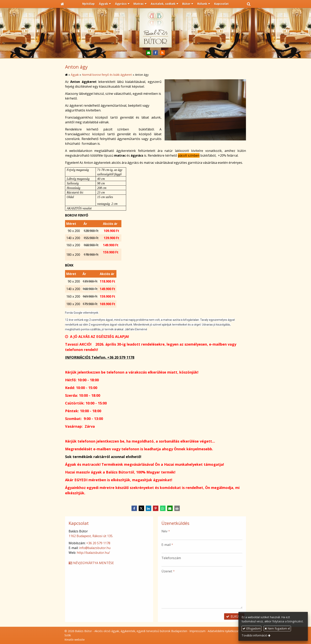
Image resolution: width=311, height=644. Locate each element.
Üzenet (168, 571)
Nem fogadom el (277, 628)
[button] (249, 4)
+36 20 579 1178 (98, 543)
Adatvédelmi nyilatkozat (223, 631)
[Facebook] (156, 53)
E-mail (167, 545)
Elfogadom (252, 628)
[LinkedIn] (148, 508)
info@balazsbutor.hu (95, 548)
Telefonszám (171, 558)
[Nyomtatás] (177, 508)
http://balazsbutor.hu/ (93, 553)
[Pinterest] (155, 508)
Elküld (234, 616)
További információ (254, 635)
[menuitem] (89, 4)
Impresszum (197, 631)
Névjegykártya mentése (91, 563)
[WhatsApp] (163, 508)
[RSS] (162, 53)
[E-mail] (149, 53)
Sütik (68, 635)
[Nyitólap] (62, 4)
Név (166, 531)
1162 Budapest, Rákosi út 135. (91, 536)
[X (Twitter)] (141, 508)
